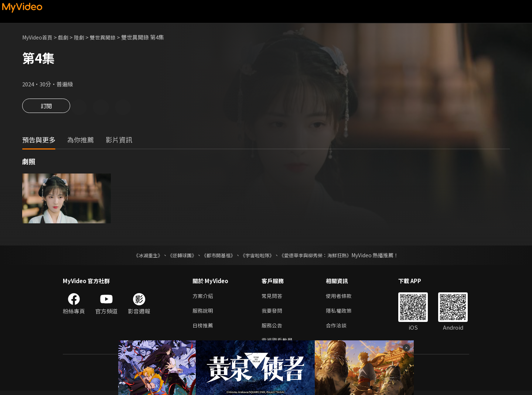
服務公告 (273, 328)
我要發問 (273, 313)
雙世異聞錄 (108, 37)
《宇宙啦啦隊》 (258, 256)
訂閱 (46, 108)
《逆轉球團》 (178, 256)
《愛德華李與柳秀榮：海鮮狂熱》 (320, 256)
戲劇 (67, 37)
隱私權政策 (342, 313)
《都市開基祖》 (216, 256)
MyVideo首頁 (39, 37)
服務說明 (204, 313)
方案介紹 (204, 297)
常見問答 (273, 297)
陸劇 (83, 37)
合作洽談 (339, 328)
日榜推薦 (204, 328)
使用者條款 (342, 297)
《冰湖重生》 (141, 256)
